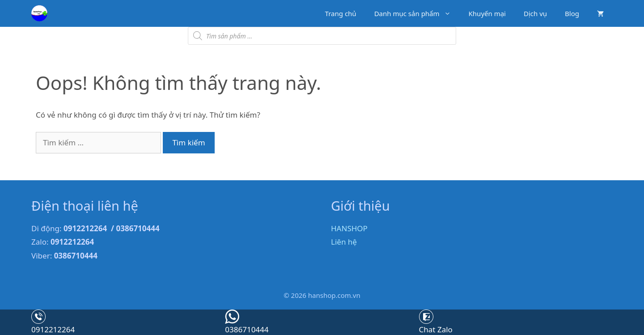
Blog (572, 13)
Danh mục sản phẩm (417, 13)
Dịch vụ (535, 13)
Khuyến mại (487, 13)
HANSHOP (349, 228)
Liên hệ (344, 242)
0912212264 (53, 329)
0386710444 (247, 329)
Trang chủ (341, 13)
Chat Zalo (436, 329)
